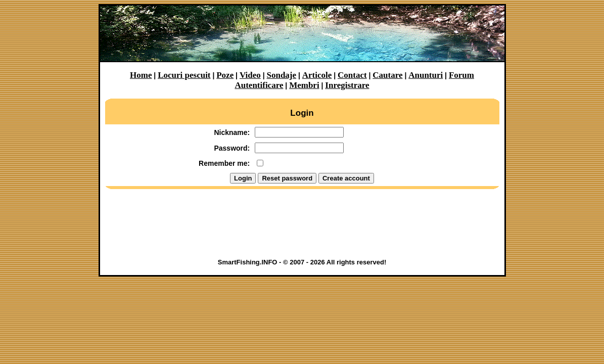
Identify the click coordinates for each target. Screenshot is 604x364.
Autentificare (259, 85)
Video (250, 75)
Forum (461, 75)
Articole (317, 75)
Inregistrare (347, 85)
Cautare (387, 75)
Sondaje (281, 75)
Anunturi (426, 75)
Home (141, 75)
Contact (352, 75)
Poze (225, 75)
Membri (304, 85)
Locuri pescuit (184, 75)
